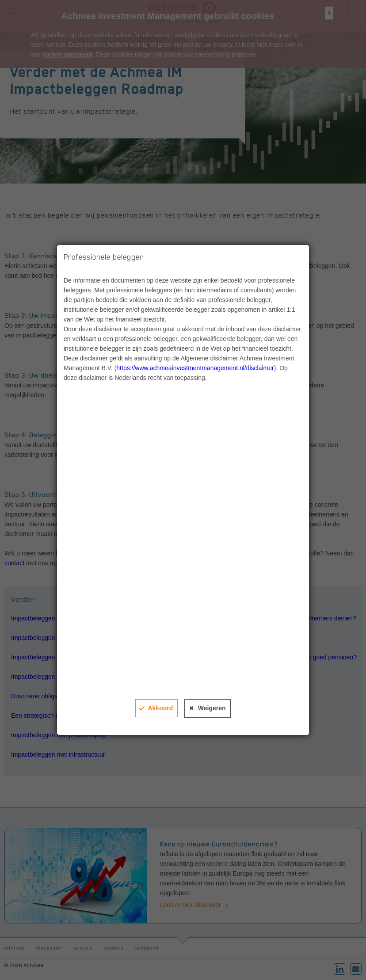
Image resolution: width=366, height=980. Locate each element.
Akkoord (160, 708)
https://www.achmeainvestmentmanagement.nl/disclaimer (195, 368)
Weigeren (212, 708)
